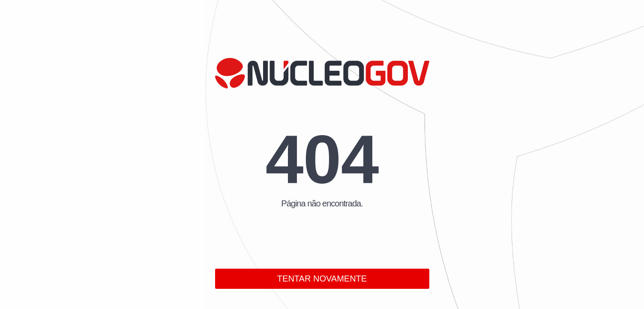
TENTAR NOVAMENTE (322, 279)
